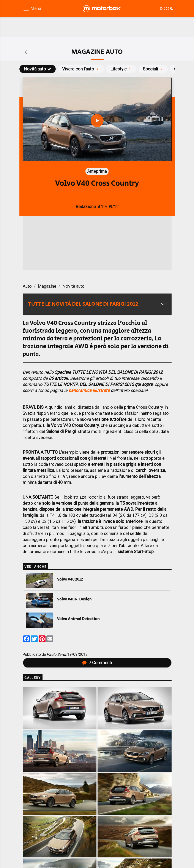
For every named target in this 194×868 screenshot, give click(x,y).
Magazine (47, 286)
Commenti (97, 663)
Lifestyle (121, 69)
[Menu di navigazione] (32, 9)
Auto (27, 286)
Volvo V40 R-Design (74, 599)
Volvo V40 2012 (70, 579)
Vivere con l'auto (81, 69)
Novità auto (38, 69)
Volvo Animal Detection (78, 619)
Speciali (153, 69)
